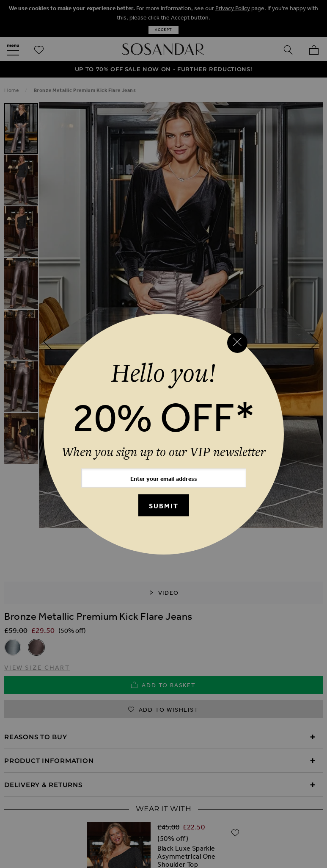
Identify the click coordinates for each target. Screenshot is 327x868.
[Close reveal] (237, 343)
